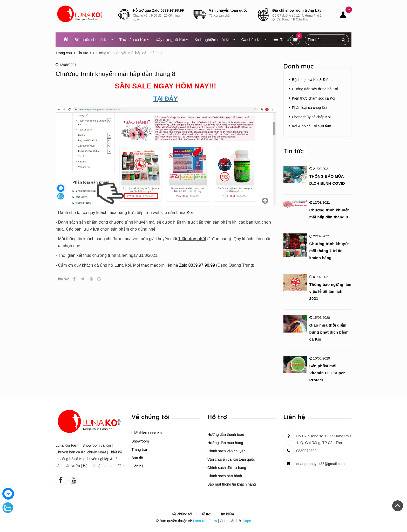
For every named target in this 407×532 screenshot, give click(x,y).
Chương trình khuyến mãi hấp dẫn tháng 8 (116, 74)
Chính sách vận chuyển (226, 451)
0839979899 (307, 451)
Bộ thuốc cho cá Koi (94, 40)
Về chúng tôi (182, 514)
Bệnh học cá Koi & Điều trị (313, 80)
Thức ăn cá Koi (134, 40)
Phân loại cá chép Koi (310, 108)
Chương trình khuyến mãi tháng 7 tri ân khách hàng (330, 251)
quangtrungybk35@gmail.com (321, 464)
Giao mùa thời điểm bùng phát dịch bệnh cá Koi (329, 332)
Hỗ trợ (206, 514)
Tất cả (285, 40)
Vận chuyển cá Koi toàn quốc (231, 459)
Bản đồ (137, 458)
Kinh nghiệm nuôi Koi (215, 40)
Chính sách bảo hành (225, 476)
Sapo (247, 521)
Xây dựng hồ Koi (172, 40)
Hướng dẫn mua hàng (225, 443)
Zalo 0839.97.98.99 (197, 265)
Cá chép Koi (254, 40)
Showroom (140, 441)
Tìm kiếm (226, 514)
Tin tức (294, 151)
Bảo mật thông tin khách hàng (232, 484)
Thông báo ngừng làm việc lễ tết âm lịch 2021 (330, 291)
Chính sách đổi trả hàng (227, 468)
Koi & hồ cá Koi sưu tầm (312, 126)
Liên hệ (138, 466)
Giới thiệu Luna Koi (147, 433)
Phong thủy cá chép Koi (311, 117)
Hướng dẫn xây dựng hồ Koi (315, 89)
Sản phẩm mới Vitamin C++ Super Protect (327, 373)
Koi (190, 213)
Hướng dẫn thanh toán (226, 434)
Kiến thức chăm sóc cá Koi (314, 98)
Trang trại (139, 450)
